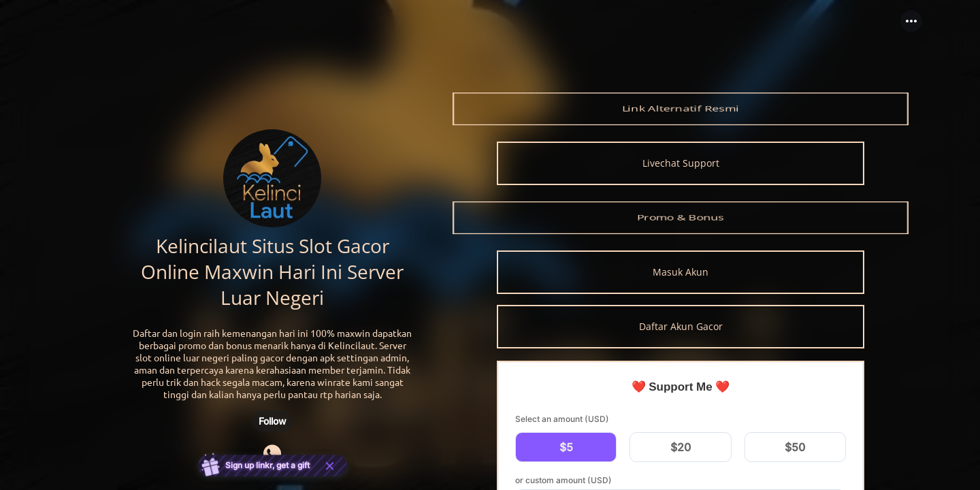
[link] (681, 109)
